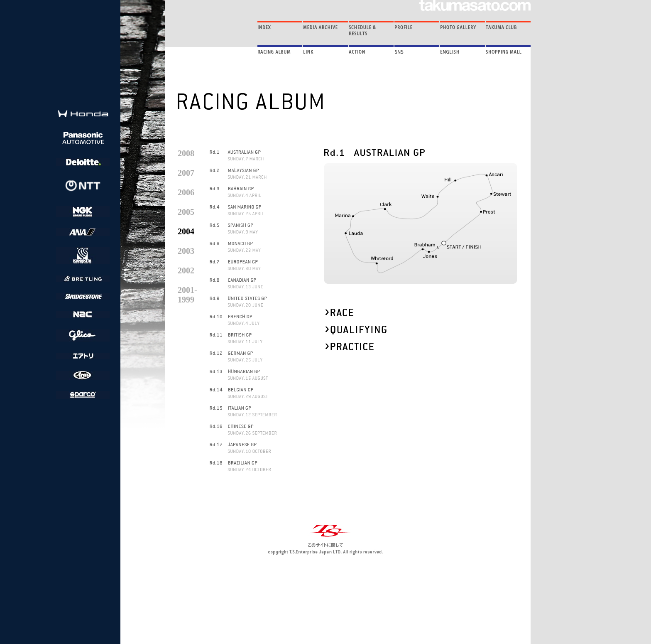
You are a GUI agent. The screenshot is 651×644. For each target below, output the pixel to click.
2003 (186, 251)
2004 (186, 231)
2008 (186, 153)
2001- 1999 (187, 295)
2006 (186, 192)
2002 (186, 270)
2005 (186, 212)
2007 (186, 173)
